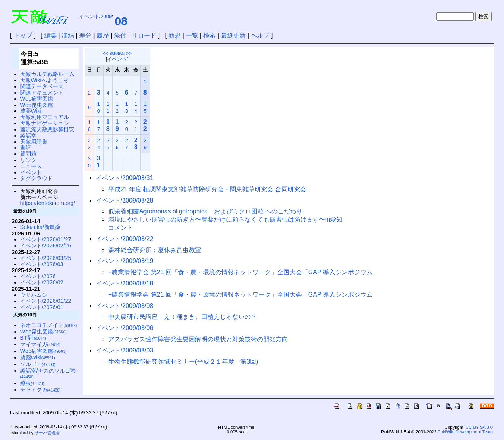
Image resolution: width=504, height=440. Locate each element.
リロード (144, 35)
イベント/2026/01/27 (46, 239)
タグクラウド (36, 178)
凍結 (68, 35)
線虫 (32, 383)
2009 (106, 16)
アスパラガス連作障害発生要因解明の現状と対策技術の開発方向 (198, 339)
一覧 (192, 35)
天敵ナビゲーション (45, 123)
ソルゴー (38, 364)
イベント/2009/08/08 (125, 306)
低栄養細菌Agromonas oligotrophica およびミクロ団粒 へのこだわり (205, 211)
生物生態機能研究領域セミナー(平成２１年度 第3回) (183, 362)
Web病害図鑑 (37, 99)
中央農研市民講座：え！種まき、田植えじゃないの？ (183, 317)
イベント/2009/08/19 (125, 261)
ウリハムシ (34, 295)
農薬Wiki (31, 111)
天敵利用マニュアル (45, 117)
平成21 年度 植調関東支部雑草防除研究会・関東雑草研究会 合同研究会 (207, 189)
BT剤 (33, 338)
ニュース (31, 166)
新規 (174, 35)
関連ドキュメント (42, 93)
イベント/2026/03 (42, 264)
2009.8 (117, 53)
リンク (28, 160)
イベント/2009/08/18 (125, 283)
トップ (23, 35)
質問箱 (28, 154)
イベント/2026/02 (42, 282)
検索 (209, 35)
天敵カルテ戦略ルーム (47, 74)
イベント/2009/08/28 (125, 200)
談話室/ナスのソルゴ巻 (48, 374)
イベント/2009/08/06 (125, 328)
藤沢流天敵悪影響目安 (47, 129)
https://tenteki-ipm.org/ (48, 203)
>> (129, 53)
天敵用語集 (34, 142)
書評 (26, 148)
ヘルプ (260, 35)
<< (105, 53)
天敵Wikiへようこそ (44, 80)
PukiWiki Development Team (465, 432)
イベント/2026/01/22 (46, 301)
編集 (50, 35)
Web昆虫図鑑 (37, 105)
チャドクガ (41, 390)
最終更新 (233, 35)
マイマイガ (41, 344)
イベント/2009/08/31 (125, 178)
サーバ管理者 (47, 433)
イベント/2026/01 (42, 307)
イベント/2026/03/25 (46, 258)
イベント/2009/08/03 (125, 350)
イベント (89, 16)
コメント (121, 228)
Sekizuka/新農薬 (40, 227)
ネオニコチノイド (49, 325)
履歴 (103, 35)
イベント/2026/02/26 (46, 246)
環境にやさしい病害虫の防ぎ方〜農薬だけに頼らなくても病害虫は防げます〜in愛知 (225, 219)
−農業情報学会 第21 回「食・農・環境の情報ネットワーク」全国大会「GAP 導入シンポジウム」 (243, 272)
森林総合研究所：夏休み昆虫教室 (155, 250)
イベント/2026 (38, 276)
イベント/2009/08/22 (125, 239)
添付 (120, 35)
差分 (85, 35)
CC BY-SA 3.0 (479, 427)
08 (121, 21)
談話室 (28, 136)
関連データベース (42, 86)
